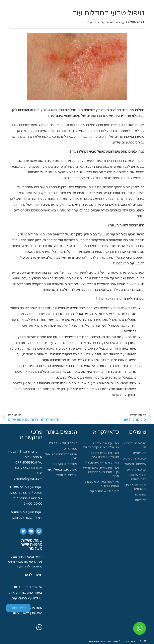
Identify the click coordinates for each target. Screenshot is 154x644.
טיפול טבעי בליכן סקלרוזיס (135, 487)
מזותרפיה (140, 494)
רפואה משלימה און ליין (134, 445)
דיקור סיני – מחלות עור (104, 491)
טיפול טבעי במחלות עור (62, 470)
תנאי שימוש (21, 613)
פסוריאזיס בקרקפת (64, 464)
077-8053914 (26, 463)
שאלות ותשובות (67, 475)
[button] (18, 608)
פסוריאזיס (140, 453)
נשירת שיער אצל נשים (63, 443)
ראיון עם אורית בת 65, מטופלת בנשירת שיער (104, 455)
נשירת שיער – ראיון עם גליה (101, 463)
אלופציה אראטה (135, 470)
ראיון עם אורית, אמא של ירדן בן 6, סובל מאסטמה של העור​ (100, 472)
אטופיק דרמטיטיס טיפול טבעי (61, 456)
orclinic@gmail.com (28, 479)
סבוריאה (141, 500)
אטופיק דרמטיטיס (134, 459)
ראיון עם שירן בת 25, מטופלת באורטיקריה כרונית (101, 445)
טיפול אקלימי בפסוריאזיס (138, 477)
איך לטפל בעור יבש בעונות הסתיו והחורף (102, 484)
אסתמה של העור (135, 464)
